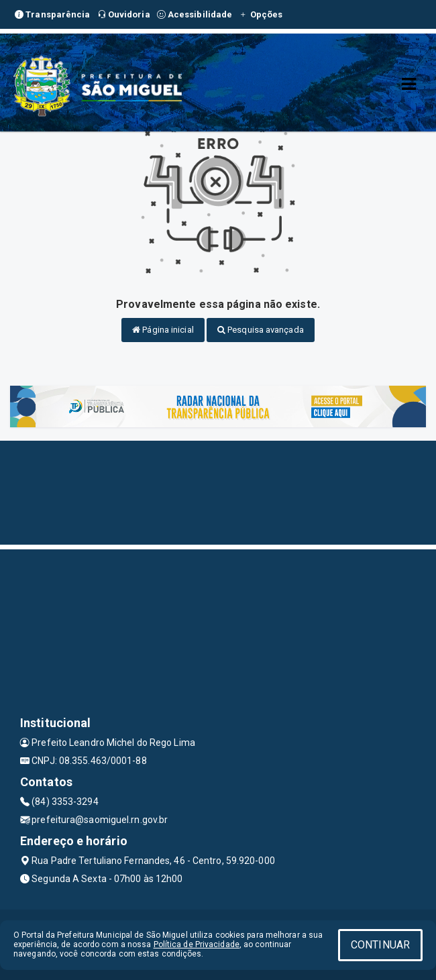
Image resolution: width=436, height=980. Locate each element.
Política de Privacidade (197, 944)
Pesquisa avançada (261, 330)
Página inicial (163, 330)
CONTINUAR (380, 945)
